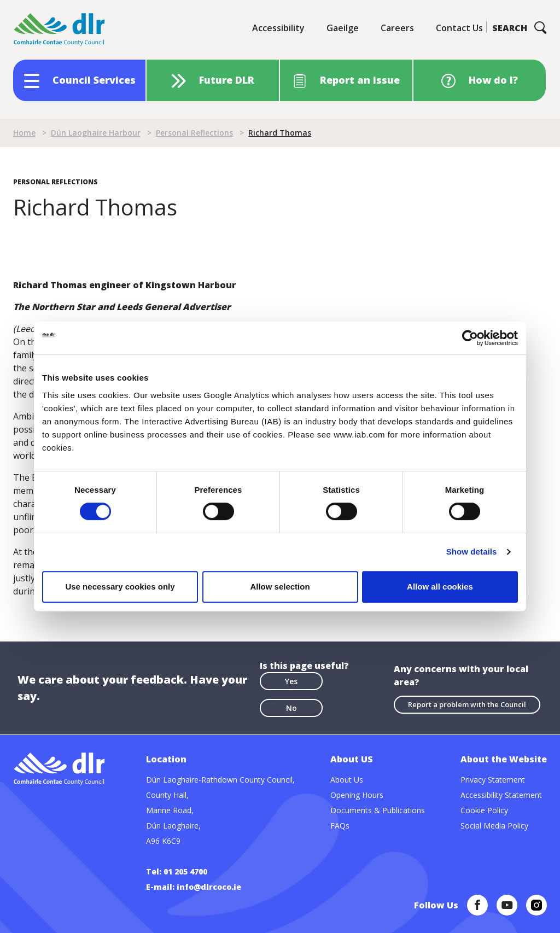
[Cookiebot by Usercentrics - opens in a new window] (470, 338)
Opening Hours (357, 795)
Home (24, 133)
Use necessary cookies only (120, 587)
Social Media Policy (494, 826)
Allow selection (280, 587)
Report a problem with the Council (467, 704)
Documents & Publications (378, 810)
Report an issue (360, 80)
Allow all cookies (440, 587)
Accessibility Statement (501, 795)
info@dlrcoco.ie (209, 887)
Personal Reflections (194, 133)
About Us (347, 780)
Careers (397, 28)
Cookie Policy (484, 810)
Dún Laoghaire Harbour (96, 133)
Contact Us (459, 28)
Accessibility (278, 28)
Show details (472, 552)
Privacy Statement (493, 780)
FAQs (340, 826)
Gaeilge (343, 28)
